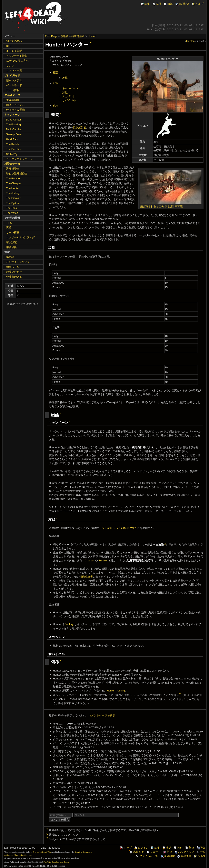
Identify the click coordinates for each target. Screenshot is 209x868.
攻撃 (65, 78)
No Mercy (12, 154)
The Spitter (13, 203)
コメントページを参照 (102, 715)
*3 (180, 694)
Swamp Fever (14, 134)
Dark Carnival (14, 129)
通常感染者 (13, 169)
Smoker (103, 560)
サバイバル (69, 100)
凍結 (167, 848)
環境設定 (11, 242)
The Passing (13, 124)
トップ (126, 848)
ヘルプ (197, 4)
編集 (145, 4)
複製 (201, 848)
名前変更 (137, 852)
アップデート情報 (17, 56)
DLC (9, 46)
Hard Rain (12, 139)
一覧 (201, 852)
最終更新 (184, 856)
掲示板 (10, 257)
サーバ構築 (13, 232)
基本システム (14, 80)
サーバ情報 (13, 90)
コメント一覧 (14, 70)
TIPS (9, 223)
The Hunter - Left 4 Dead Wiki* (118, 528)
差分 (167, 852)
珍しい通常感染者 (17, 174)
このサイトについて (18, 262)
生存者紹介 (13, 100)
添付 (157, 4)
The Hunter (13, 188)
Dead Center (14, 120)
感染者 (64, 36)
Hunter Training (116, 691)
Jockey (69, 624)
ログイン (141, 848)
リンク (10, 66)
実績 (9, 228)
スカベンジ (69, 96)
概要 (56, 72)
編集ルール (13, 267)
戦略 (56, 83)
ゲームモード (14, 85)
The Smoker (13, 198)
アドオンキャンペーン (19, 159)
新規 (168, 4)
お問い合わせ (14, 272)
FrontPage (51, 36)
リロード (153, 852)
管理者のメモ (14, 277)
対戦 (65, 92)
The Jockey (13, 193)
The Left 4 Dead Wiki (42, 852)
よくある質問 (14, 51)
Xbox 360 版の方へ (17, 61)
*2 (165, 544)
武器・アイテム (15, 105)
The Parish (13, 144)
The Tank (12, 208)
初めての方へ (14, 41)
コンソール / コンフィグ (21, 237)
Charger (90, 560)
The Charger (14, 183)
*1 (167, 227)
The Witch (12, 213)
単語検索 (182, 4)
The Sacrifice (14, 149)
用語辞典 (11, 247)
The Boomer (13, 178)
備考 (56, 106)
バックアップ (184, 852)
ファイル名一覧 (147, 856)
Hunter (92, 36)
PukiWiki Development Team (56, 862)
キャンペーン (70, 88)
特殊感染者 (78, 36)
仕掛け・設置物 (15, 110)
